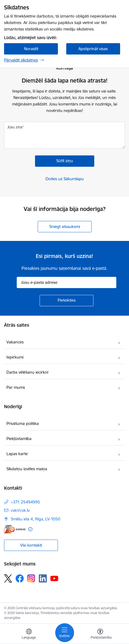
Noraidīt (31, 49)
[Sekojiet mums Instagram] (31, 578)
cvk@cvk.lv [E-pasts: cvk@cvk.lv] (20, 510)
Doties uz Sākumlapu (65, 179)
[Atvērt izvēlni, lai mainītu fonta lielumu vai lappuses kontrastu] (100, 635)
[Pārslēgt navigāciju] (65, 633)
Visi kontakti (31, 545)
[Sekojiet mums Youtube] (54, 578)
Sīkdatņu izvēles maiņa (27, 469)
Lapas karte (17, 454)
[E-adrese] (15, 529)
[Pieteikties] (67, 301)
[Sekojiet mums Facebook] (20, 578)
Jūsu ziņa (15, 127)
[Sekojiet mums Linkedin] (43, 578)
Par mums (16, 387)
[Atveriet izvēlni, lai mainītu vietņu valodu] (29, 635)
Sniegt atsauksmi (65, 226)
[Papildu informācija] (30, 529)
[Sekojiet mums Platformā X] (8, 578)
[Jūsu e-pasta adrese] (67, 282)
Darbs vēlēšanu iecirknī (27, 372)
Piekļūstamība (19, 439)
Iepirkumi (15, 357)
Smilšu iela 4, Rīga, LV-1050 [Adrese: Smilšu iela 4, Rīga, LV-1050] (36, 519)
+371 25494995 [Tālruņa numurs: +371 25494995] (25, 502)
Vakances (15, 342)
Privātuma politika (23, 423)
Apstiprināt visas (93, 49)
